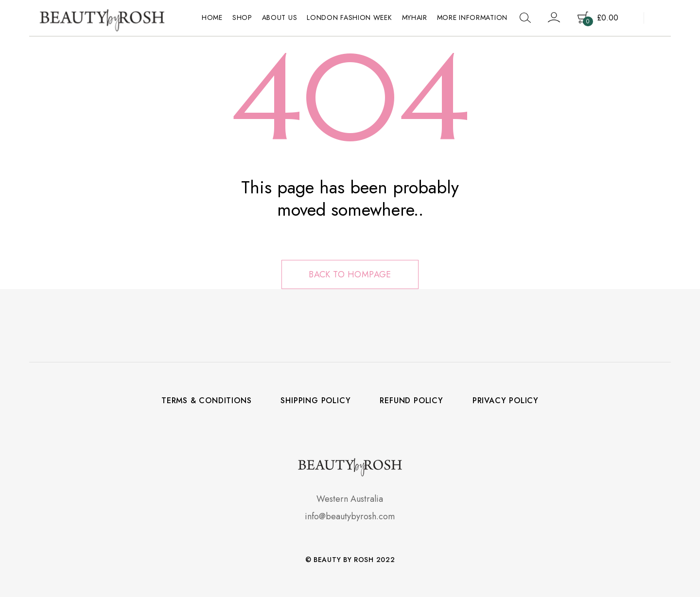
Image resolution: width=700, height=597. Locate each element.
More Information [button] (472, 17)
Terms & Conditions (206, 401)
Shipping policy (315, 401)
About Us (280, 17)
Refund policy (411, 401)
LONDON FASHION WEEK (349, 17)
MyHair (415, 17)
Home (212, 17)
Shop (242, 17)
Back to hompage (350, 274)
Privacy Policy (506, 401)
